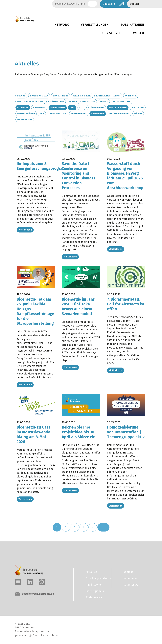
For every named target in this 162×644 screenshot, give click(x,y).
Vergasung (98, 114)
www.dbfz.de (50, 634)
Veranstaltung (58, 114)
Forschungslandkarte (97, 577)
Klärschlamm (96, 108)
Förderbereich (94, 596)
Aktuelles (91, 570)
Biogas (104, 102)
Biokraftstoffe (122, 102)
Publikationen (132, 25)
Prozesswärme (26, 114)
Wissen (139, 33)
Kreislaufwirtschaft (108, 96)
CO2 (81, 108)
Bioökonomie (56, 102)
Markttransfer (118, 108)
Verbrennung (79, 114)
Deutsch (135, 4)
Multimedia (89, 102)
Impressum (130, 577)
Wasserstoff (25, 120)
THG (42, 114)
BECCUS (21, 96)
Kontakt (128, 570)
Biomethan (39, 108)
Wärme (138, 114)
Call (72, 108)
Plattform (138, 108)
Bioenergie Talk (39, 96)
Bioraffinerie (61, 96)
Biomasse (23, 108)
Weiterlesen (25, 229)
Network (62, 25)
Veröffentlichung (119, 114)
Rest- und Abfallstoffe (30, 102)
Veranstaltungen (95, 25)
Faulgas (73, 102)
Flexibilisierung (82, 96)
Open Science (111, 33)
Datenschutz (131, 583)
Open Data (131, 96)
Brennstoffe (58, 108)
